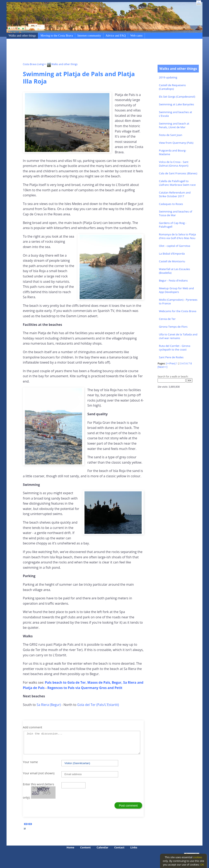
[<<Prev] (171, 363)
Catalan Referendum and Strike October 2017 (175, 194)
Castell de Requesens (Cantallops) (172, 87)
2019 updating (168, 77)
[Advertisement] (97, 51)
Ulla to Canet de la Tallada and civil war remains (178, 336)
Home (70, 847)
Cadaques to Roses (171, 204)
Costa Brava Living (33, 64)
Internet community (89, 36)
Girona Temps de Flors (173, 327)
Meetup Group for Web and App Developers (176, 290)
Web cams (136, 36)
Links (134, 847)
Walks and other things (22, 36)
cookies (198, 857)
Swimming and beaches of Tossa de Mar (176, 213)
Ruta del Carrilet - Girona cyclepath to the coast (175, 348)
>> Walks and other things (61, 64)
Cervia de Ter (167, 319)
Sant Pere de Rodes (171, 357)
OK (202, 865)
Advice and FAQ (116, 36)
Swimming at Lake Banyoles (177, 104)
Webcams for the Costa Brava (178, 311)
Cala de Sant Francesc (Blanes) (178, 173)
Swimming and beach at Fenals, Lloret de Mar (174, 125)
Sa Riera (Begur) (49, 705)
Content (86, 847)
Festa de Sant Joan (171, 135)
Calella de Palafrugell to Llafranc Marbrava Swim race (177, 183)
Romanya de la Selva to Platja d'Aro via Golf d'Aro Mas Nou (177, 236)
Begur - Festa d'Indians (173, 280)
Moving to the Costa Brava (57, 36)
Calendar (102, 847)
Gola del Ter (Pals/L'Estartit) (98, 705)
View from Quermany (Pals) (176, 143)
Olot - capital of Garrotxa (175, 246)
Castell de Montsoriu (172, 261)
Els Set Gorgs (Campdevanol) (177, 97)
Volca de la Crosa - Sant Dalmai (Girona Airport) (174, 164)
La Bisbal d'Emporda (172, 254)
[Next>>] (162, 367)
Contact (119, 847)
